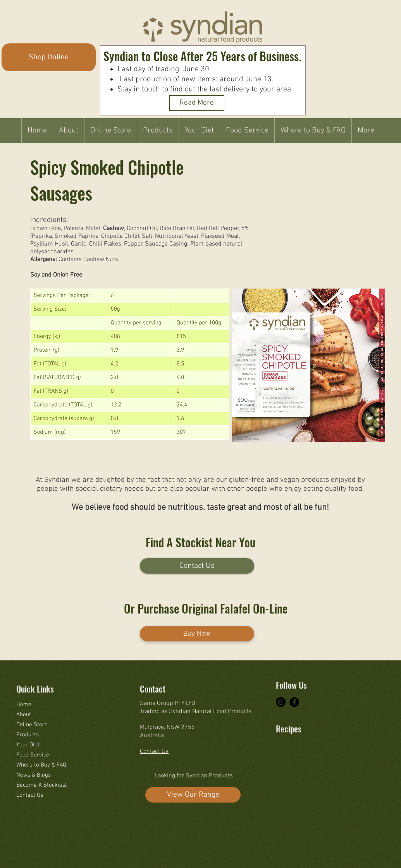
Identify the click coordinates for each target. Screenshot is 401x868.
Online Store (32, 725)
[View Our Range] (193, 795)
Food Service (33, 755)
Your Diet (28, 745)
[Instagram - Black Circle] (281, 702)
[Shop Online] (49, 57)
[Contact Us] (197, 566)
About (24, 715)
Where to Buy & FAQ (41, 765)
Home (24, 705)
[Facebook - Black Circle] (294, 702)
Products (28, 735)
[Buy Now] (197, 634)
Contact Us (30, 795)
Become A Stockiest (42, 785)
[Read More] (197, 103)
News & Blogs (34, 775)
